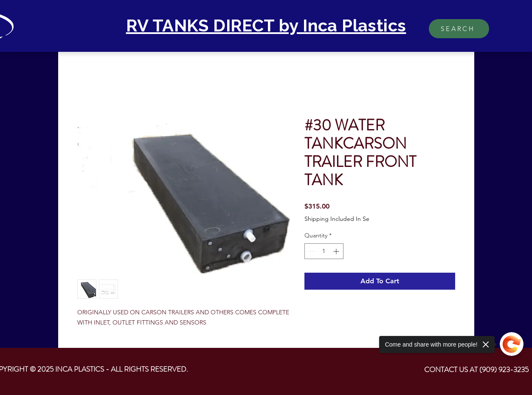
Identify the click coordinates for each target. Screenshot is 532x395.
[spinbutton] (324, 251)
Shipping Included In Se (337, 219)
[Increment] (337, 251)
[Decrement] (311, 251)
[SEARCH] (459, 29)
